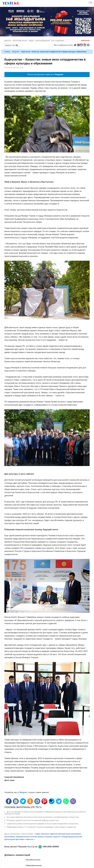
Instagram (85, 45)
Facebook (78, 45)
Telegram (89, 45)
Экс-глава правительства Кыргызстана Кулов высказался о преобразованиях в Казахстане (43, 817)
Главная (7, 52)
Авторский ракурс (20, 41)
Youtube (82, 45)
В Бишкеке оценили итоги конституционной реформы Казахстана (33, 820)
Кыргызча (85, 41)
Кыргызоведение (43, 41)
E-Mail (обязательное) (34, 866)
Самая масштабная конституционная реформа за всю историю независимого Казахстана (42, 824)
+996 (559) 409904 (50, 847)
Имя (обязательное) (33, 860)
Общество (16, 52)
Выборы (8, 41)
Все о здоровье (58, 41)
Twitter (75, 45)
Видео (31, 41)
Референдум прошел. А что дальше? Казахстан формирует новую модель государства (41, 827)
